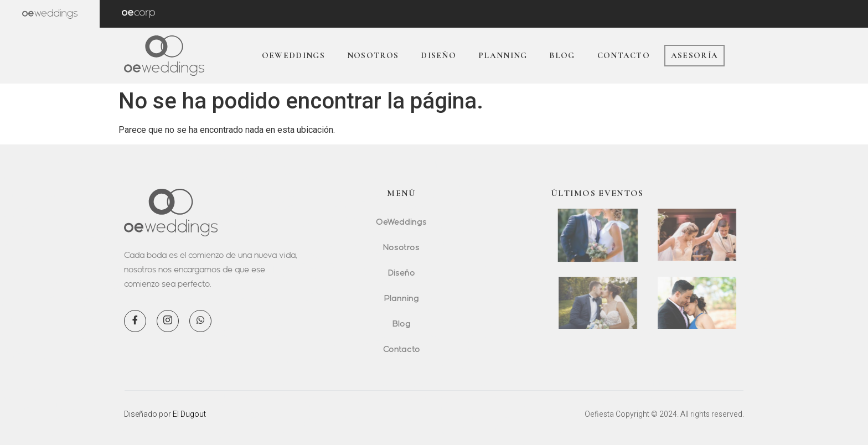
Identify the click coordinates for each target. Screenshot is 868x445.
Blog (562, 55)
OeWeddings (293, 55)
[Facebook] (135, 321)
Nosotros (373, 55)
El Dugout (189, 414)
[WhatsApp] (200, 321)
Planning (503, 55)
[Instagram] (168, 321)
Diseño (438, 55)
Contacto (624, 55)
